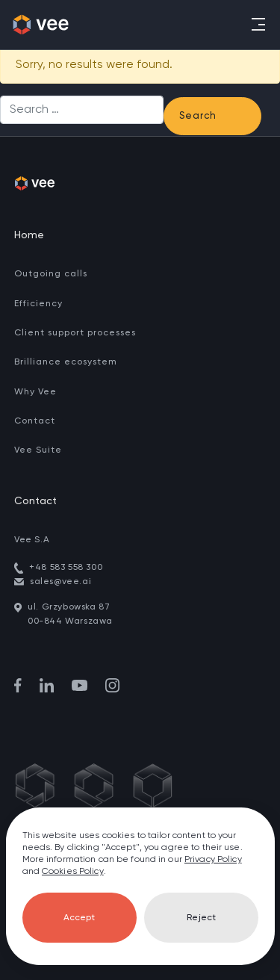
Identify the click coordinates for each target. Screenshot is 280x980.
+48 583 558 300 (66, 568)
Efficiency (38, 304)
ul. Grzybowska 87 (69, 607)
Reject (201, 918)
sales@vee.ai (60, 582)
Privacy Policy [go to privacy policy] (213, 860)
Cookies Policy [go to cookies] (73, 872)
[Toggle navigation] (257, 24)
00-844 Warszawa (70, 621)
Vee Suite (38, 450)
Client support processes (75, 333)
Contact (35, 421)
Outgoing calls (51, 274)
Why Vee (35, 392)
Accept (79, 918)
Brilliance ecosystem (66, 362)
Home (29, 235)
